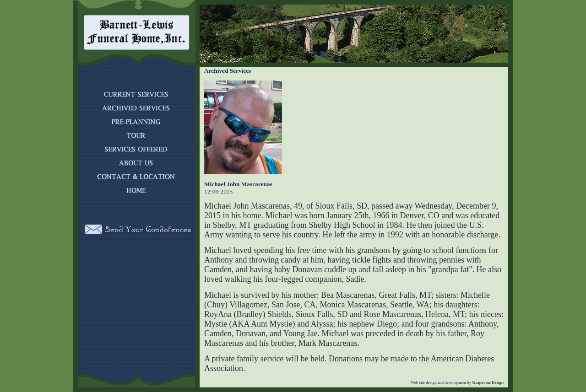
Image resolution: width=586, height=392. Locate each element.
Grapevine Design (487, 382)
